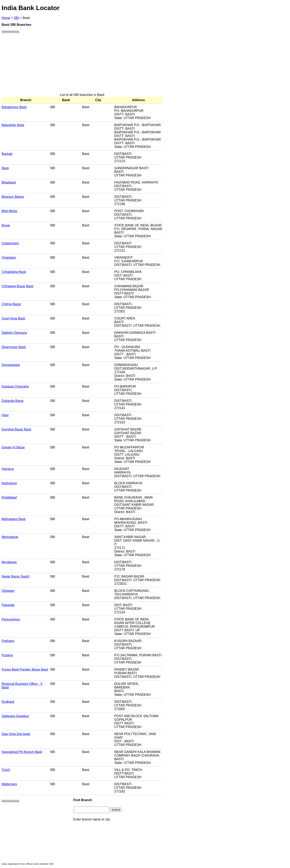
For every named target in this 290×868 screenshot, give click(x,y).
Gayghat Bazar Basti (16, 429)
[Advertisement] (82, 65)
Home (6, 18)
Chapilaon (9, 258)
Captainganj (10, 243)
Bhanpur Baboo (13, 197)
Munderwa (9, 562)
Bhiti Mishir (9, 211)
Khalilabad (9, 497)
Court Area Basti (13, 318)
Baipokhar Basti (13, 125)
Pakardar (8, 605)
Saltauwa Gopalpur (15, 716)
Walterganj (9, 784)
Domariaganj (11, 365)
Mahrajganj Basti (14, 519)
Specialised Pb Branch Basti (22, 752)
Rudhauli (8, 702)
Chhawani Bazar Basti (17, 286)
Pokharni (8, 641)
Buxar (6, 225)
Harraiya (8, 469)
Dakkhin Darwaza (14, 333)
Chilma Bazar (11, 304)
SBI (17, 18)
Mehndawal (10, 537)
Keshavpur (9, 483)
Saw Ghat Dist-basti (16, 734)
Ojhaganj (8, 591)
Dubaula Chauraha (15, 386)
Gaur (5, 415)
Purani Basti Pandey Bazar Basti (25, 669)
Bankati (7, 154)
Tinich (6, 770)
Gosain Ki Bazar (13, 447)
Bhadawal (9, 182)
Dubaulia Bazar (13, 401)
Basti (5, 168)
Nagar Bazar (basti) (16, 576)
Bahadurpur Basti (14, 107)
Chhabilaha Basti (14, 272)
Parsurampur (11, 619)
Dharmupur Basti (14, 347)
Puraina (7, 655)
